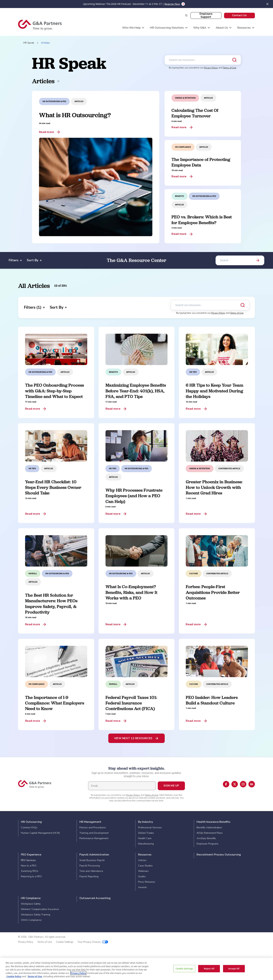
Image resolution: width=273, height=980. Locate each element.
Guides (142, 876)
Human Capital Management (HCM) (40, 833)
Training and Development (94, 833)
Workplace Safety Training (36, 915)
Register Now (172, 4)
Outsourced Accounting (95, 898)
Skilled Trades (146, 833)
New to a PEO (29, 866)
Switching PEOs (30, 871)
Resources (145, 855)
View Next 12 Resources (133, 738)
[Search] (240, 260)
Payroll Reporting (89, 876)
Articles (142, 860)
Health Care (145, 838)
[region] (136, 969)
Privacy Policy (211, 68)
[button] (240, 16)
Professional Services (150, 828)
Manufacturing (146, 844)
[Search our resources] (203, 60)
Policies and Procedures (93, 828)
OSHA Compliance (31, 920)
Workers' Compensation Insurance (40, 909)
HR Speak (29, 43)
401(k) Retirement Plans (210, 833)
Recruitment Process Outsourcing (219, 855)
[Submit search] (234, 60)
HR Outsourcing (31, 822)
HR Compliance (31, 898)
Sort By (34, 260)
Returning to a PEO (31, 876)
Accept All (234, 969)
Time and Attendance (91, 871)
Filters (15, 260)
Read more (46, 132)
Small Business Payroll (92, 860)
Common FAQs (29, 828)
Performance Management (94, 838)
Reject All (209, 969)
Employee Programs (208, 844)
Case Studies (145, 866)
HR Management (90, 822)
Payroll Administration (94, 855)
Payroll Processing (90, 866)
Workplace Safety (31, 904)
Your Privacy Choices (93, 942)
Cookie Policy (14, 976)
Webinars (143, 871)
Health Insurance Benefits (213, 822)
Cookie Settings (65, 942)
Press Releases (147, 882)
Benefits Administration (209, 828)
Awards (142, 887)
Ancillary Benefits (206, 838)
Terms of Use (229, 68)
